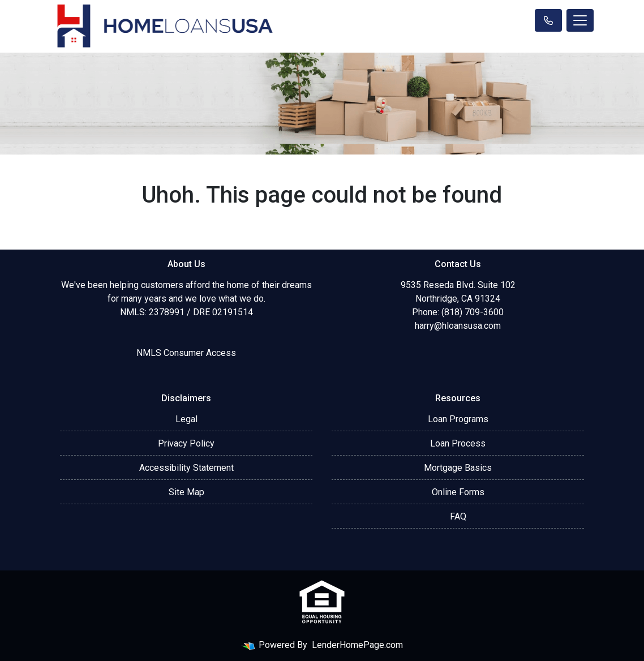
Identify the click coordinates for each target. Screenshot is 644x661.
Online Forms (458, 492)
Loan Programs (458, 419)
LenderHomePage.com (357, 645)
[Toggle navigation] (580, 20)
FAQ (458, 516)
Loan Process (458, 443)
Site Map (186, 492)
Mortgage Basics (458, 468)
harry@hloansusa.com (458, 326)
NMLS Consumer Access (186, 353)
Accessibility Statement (186, 468)
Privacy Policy (186, 443)
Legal (186, 419)
